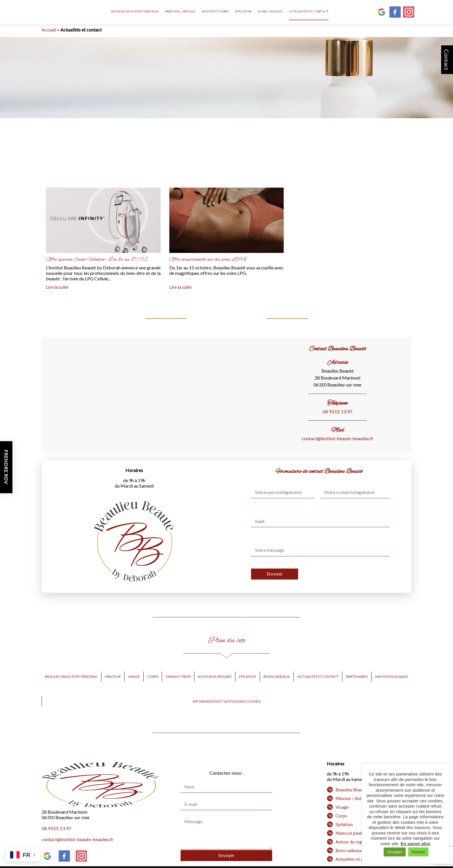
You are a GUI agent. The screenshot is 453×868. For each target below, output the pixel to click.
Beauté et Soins (215, 12)
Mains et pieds (178, 677)
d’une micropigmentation (327, 121)
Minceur (113, 677)
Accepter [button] (394, 852)
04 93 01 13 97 (337, 411)
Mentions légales (392, 677)
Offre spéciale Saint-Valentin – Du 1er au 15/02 (97, 260)
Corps (153, 677)
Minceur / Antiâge (180, 12)
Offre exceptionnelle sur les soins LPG (208, 260)
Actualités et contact (309, 12)
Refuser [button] (418, 852)
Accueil (49, 30)
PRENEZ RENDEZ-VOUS (226, 115)
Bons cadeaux (270, 12)
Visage (134, 677)
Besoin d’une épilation (236, 121)
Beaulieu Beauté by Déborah (135, 12)
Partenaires (357, 677)
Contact (447, 60)
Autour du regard (215, 677)
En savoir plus (416, 844)
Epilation (243, 12)
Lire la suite (57, 287)
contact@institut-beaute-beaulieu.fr (338, 438)
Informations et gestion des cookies (227, 701)
